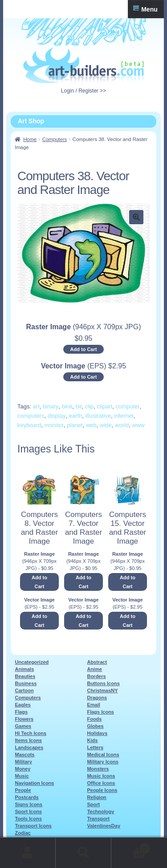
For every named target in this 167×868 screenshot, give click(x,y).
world (122, 425)
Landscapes (29, 747)
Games (23, 726)
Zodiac (22, 833)
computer (127, 406)
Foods (94, 719)
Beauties (25, 676)
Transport (98, 819)
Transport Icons (33, 826)
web (91, 425)
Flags (21, 712)
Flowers (24, 719)
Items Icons (28, 740)
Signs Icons (29, 804)
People (23, 790)
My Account (28, 853)
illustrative (98, 416)
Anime (94, 669)
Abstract (97, 662)
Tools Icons (28, 819)
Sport (93, 804)
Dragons (97, 698)
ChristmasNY (102, 690)
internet (124, 416)
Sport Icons (28, 811)
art (36, 406)
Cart (131, 847)
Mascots (24, 755)
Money (22, 769)
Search (83, 853)
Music (22, 776)
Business (26, 683)
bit (79, 406)
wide (106, 425)
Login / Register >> (83, 91)
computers (31, 416)
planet (75, 425)
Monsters (98, 769)
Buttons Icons (103, 683)
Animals (24, 669)
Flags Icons (100, 712)
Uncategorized (32, 662)
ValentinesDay (104, 826)
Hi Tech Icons (31, 733)
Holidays (97, 733)
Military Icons (102, 762)
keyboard (29, 425)
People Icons (102, 790)
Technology (100, 811)
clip (90, 406)
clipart (105, 406)
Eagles (22, 705)
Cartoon (24, 690)
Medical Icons (103, 755)
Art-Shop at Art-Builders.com (83, 65)
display (57, 416)
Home (30, 139)
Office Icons (101, 783)
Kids (92, 740)
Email (93, 705)
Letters (95, 747)
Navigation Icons (34, 783)
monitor (54, 425)
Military (23, 762)
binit (67, 406)
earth (76, 416)
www (138, 425)
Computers (55, 139)
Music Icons (101, 776)
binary (51, 406)
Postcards (26, 797)
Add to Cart (84, 349)
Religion (96, 797)
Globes (95, 726)
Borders (96, 676)
